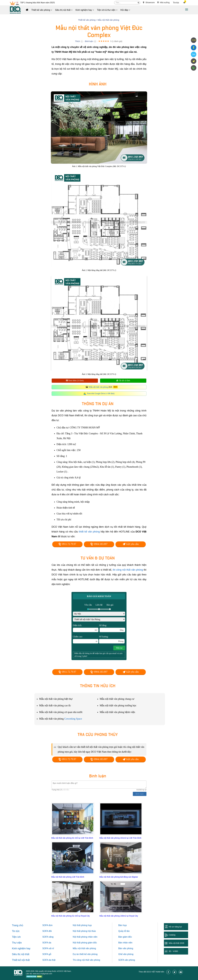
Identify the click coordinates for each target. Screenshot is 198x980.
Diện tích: (86, 628)
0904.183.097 (99, 544)
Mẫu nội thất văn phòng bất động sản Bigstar (119, 877)
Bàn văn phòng (126, 948)
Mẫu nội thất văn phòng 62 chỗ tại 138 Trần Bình (72, 838)
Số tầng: (112, 628)
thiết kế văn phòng (89, 532)
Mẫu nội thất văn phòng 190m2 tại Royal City (119, 916)
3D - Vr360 (173, 951)
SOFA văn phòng (127, 960)
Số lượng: (112, 639)
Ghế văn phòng (126, 954)
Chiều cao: (86, 639)
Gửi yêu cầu (131, 544)
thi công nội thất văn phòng (128, 570)
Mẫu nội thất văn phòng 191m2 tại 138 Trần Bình (120, 838)
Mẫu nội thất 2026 (176, 943)
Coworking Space (73, 719)
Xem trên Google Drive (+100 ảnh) (101, 394)
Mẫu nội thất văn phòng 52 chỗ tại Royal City (71, 916)
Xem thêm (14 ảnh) (75, 381)
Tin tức (176, 3)
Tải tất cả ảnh (123, 381)
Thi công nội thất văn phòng (86, 960)
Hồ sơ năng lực (175, 927)
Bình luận (89, 41)
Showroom (149, 2)
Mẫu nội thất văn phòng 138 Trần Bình (68, 877)
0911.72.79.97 (67, 544)
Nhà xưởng (163, 2)
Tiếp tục (119, 648)
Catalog (172, 935)
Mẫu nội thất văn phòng (98, 387)
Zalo (194, 54)
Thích (77, 41)
